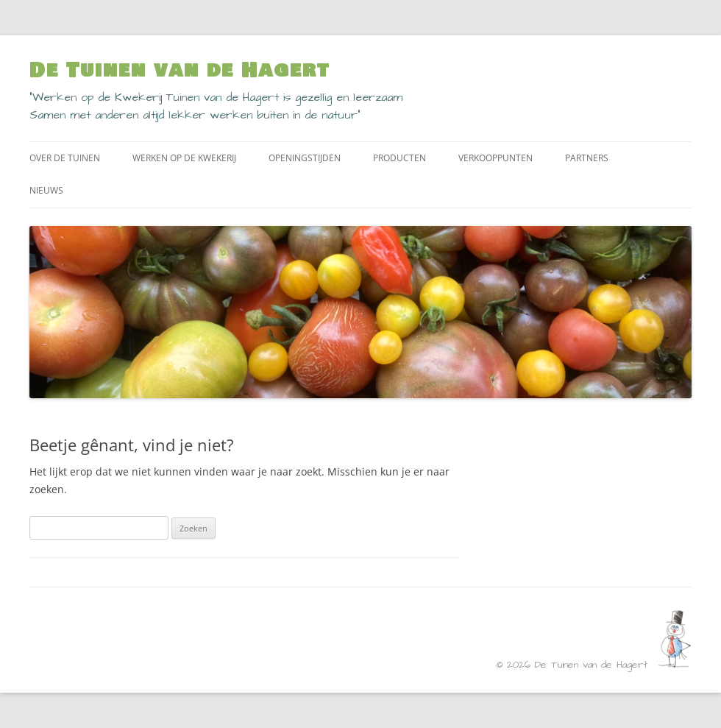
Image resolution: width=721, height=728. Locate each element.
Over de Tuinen (65, 158)
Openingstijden (305, 158)
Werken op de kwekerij (184, 158)
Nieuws (46, 190)
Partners (587, 158)
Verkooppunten (496, 158)
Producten (399, 158)
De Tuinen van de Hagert (180, 71)
